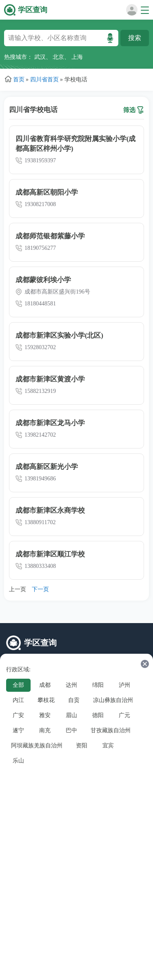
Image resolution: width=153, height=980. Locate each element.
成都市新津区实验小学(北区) (59, 335)
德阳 (98, 715)
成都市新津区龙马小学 (50, 423)
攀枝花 (46, 700)
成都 (45, 685)
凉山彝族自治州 (113, 700)
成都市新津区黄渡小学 (50, 379)
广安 (18, 715)
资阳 (82, 746)
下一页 (40, 589)
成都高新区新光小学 (47, 467)
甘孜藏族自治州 (111, 730)
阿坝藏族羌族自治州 (37, 746)
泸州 (124, 685)
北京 (58, 57)
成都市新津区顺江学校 (50, 554)
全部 (18, 685)
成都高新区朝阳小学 (47, 192)
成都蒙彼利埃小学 (43, 280)
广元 (124, 715)
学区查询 (33, 10)
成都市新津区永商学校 (50, 510)
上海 (77, 57)
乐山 (18, 761)
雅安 (45, 715)
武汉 (40, 57)
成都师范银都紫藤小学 (50, 236)
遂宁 (18, 730)
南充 (45, 730)
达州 (71, 685)
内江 (18, 700)
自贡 (74, 700)
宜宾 (108, 746)
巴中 (71, 730)
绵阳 (98, 685)
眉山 (71, 715)
